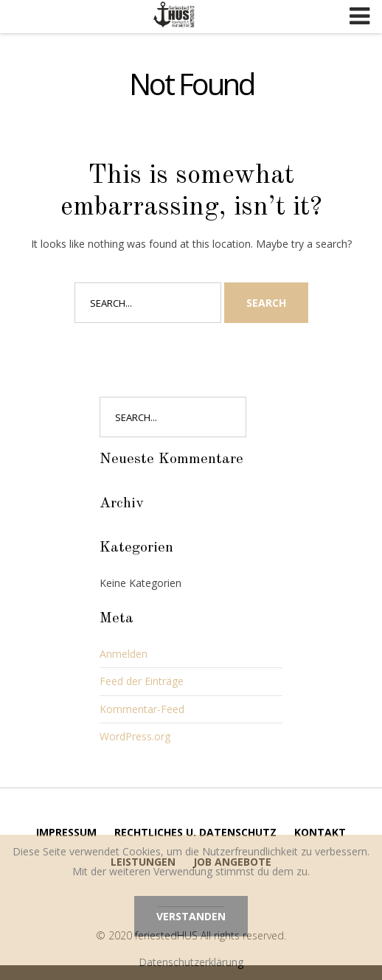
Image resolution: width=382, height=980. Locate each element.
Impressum (66, 832)
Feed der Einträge (142, 681)
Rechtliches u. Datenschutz (195, 832)
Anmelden (124, 654)
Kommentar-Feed (142, 709)
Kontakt (320, 832)
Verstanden (191, 916)
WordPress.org (135, 736)
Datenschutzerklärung (191, 962)
